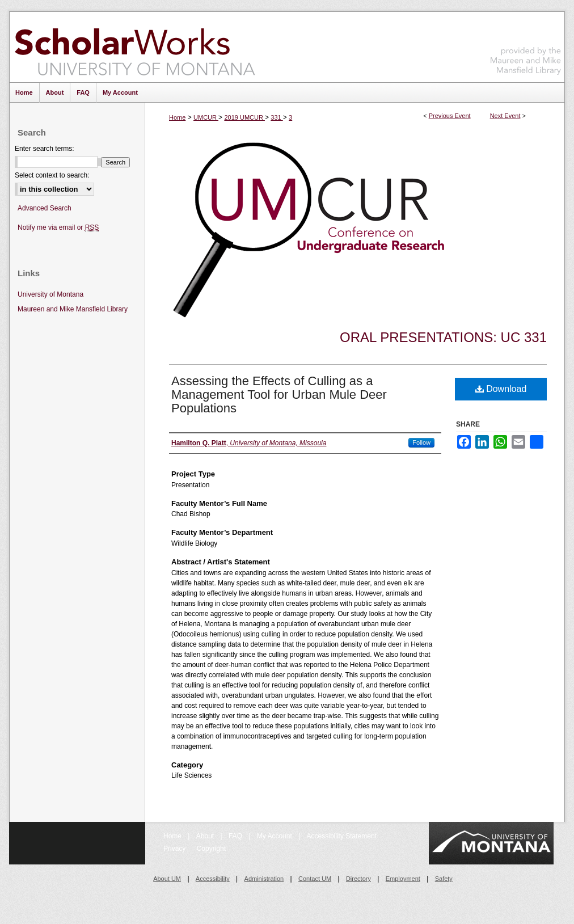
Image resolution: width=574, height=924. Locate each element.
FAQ (236, 836)
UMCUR (206, 117)
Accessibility (213, 879)
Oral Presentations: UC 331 (443, 337)
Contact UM (315, 879)
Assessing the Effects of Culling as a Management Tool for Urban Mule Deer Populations (279, 395)
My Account (275, 836)
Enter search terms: (45, 149)
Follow (421, 442)
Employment (403, 879)
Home (177, 117)
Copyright (211, 849)
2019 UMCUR (244, 117)
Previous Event (450, 116)
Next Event (505, 116)
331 (277, 117)
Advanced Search (45, 208)
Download (501, 389)
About (206, 836)
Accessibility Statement (342, 836)
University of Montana (50, 294)
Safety (444, 879)
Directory (358, 879)
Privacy (176, 849)
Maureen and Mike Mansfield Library (526, 45)
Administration (264, 879)
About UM (167, 879)
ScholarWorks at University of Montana (135, 47)
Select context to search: (52, 175)
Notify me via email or (58, 228)
